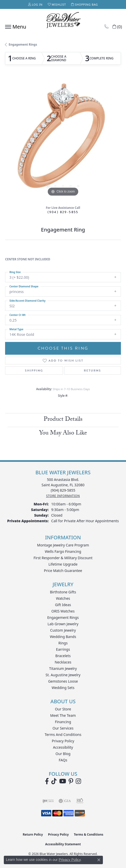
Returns (92, 371)
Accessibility (63, 747)
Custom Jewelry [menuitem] (63, 630)
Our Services (63, 728)
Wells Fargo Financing (63, 551)
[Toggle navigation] (14, 27)
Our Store (63, 709)
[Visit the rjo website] (80, 801)
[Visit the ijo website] (48, 801)
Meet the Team (63, 715)
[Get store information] (63, 496)
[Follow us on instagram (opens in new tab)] (78, 781)
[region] (63, 139)
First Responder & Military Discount (63, 558)
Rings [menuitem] (63, 643)
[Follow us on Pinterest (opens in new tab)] (71, 781)
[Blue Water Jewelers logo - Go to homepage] (63, 21)
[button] (35, 4)
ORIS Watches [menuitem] (63, 611)
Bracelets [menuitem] (63, 656)
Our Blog (63, 754)
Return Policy (33, 834)
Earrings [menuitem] (63, 649)
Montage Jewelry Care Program (63, 545)
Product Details (63, 420)
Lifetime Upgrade (63, 564)
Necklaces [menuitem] (63, 662)
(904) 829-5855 (63, 212)
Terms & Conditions (89, 834)
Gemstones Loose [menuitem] (63, 681)
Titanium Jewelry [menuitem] (63, 668)
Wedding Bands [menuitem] (63, 637)
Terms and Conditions (63, 735)
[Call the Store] (63, 490)
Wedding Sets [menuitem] (63, 688)
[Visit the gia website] (65, 801)
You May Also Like (63, 434)
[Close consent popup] (99, 860)
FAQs (63, 760)
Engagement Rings (23, 44)
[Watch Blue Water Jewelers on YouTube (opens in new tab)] (63, 781)
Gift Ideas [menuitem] (63, 605)
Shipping (34, 371)
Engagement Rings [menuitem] (63, 617)
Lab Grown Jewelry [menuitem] (63, 624)
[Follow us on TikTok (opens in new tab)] (54, 781)
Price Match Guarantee (63, 571)
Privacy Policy (63, 741)
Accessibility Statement (63, 844)
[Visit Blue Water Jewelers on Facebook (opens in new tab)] (47, 781)
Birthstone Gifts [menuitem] (63, 592)
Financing (63, 722)
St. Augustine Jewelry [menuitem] (63, 675)
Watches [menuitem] (63, 598)
